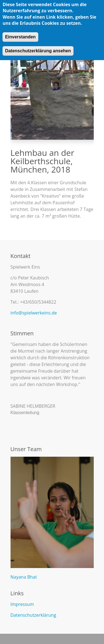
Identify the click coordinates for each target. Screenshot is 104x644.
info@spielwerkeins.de (34, 313)
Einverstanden (20, 36)
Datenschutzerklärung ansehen (38, 50)
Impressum (22, 604)
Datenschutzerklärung (33, 615)
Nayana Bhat (24, 577)
